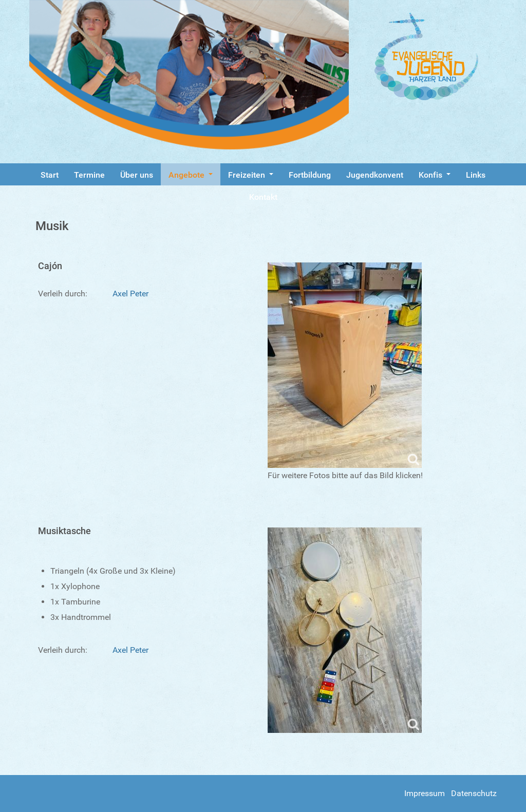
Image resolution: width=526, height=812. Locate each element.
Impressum (425, 793)
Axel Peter (130, 294)
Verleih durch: (63, 294)
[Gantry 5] (436, 56)
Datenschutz (474, 793)
